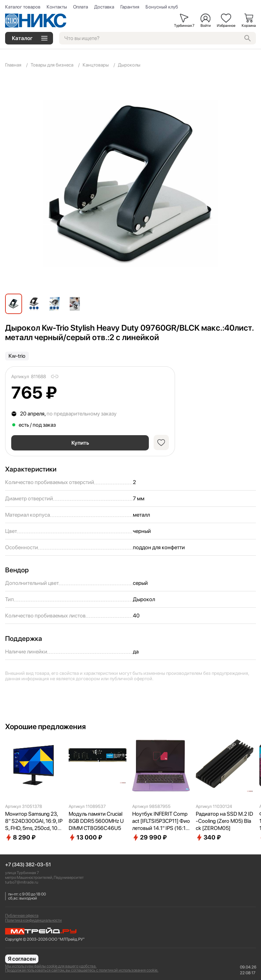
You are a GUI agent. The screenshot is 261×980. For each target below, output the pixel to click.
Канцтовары (96, 65)
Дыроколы (129, 65)
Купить (80, 443)
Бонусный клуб (162, 7)
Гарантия (130, 7)
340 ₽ (208, 837)
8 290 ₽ (20, 837)
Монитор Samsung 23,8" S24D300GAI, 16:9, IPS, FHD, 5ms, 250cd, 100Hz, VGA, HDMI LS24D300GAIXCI (34, 821)
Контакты (57, 7)
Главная (13, 65)
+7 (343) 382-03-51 (28, 865)
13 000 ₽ (85, 837)
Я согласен (22, 959)
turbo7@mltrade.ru (22, 882)
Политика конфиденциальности (33, 920)
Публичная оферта (22, 916)
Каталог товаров (23, 7)
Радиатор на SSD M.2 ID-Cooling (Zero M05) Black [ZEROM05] (224, 821)
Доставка (104, 7)
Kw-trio (17, 356)
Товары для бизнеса (52, 65)
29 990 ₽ (150, 837)
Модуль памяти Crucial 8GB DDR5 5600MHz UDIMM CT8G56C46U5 (96, 821)
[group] (130, 183)
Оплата (81, 7)
